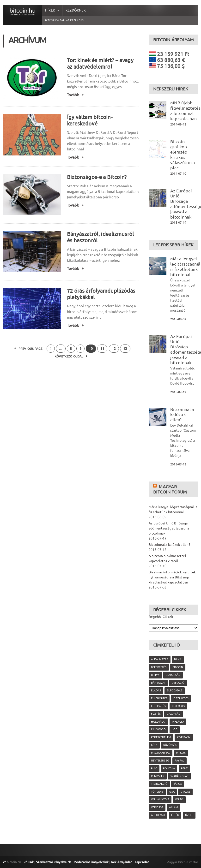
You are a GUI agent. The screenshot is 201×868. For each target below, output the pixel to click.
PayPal (180, 761)
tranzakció (159, 784)
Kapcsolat (142, 862)
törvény (157, 792)
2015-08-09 (178, 319)
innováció (158, 729)
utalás (185, 792)
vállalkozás (160, 799)
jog (175, 729)
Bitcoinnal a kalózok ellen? (182, 415)
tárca (178, 784)
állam (174, 807)
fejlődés (178, 706)
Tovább (76, 95)
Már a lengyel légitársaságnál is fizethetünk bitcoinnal (185, 266)
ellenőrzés (159, 698)
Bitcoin (178, 667)
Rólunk (29, 862)
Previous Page (28, 349)
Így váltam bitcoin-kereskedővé (90, 120)
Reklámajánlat (122, 862)
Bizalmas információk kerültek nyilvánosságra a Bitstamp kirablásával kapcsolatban (172, 577)
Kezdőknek (76, 10)
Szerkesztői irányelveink (53, 862)
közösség (170, 745)
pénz (184, 768)
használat (158, 722)
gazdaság (173, 714)
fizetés (156, 714)
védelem (157, 807)
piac (154, 768)
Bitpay (155, 675)
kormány (184, 737)
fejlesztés (158, 706)
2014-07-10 (178, 173)
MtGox (181, 753)
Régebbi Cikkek (161, 617)
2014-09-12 (178, 124)
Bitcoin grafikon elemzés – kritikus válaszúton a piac (183, 155)
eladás (156, 690)
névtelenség (160, 761)
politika (169, 768)
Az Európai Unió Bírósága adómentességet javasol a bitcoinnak (169, 528)
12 (114, 349)
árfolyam (158, 815)
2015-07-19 (178, 222)
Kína (154, 745)
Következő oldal (71, 356)
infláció (178, 722)
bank (178, 659)
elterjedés (181, 698)
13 (125, 349)
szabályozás (180, 776)
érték (175, 815)
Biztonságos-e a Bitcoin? (97, 177)
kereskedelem (161, 737)
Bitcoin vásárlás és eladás (64, 20)
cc (5, 862)
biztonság (173, 675)
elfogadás (175, 690)
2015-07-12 (178, 464)
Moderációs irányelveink (91, 862)
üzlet (189, 815)
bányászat (158, 683)
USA (172, 792)
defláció (178, 683)
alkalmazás (160, 659)
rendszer (158, 776)
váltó (179, 799)
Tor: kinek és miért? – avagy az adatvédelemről (100, 63)
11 (102, 349)
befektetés (159, 667)
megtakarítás (161, 753)
